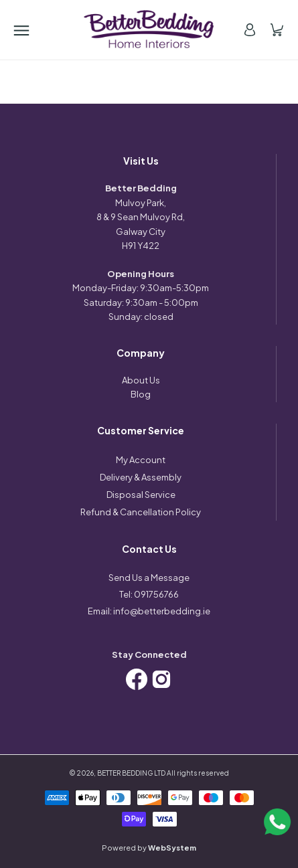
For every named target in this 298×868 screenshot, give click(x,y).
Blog (141, 394)
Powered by (149, 848)
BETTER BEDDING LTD (131, 773)
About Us (141, 380)
